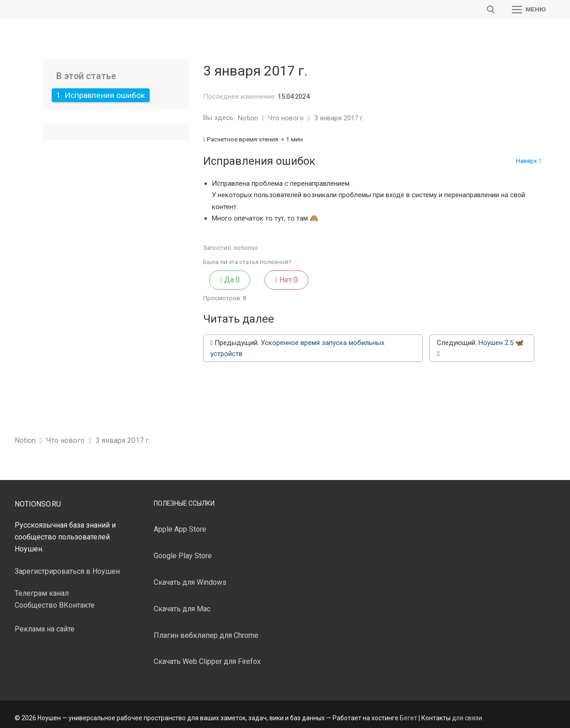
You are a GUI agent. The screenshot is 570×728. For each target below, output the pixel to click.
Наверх (529, 161)
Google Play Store (183, 549)
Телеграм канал (42, 587)
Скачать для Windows (190, 575)
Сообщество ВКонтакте (55, 599)
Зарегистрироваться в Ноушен (67, 564)
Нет (254, 276)
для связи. (468, 711)
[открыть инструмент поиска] (491, 10)
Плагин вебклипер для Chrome (206, 628)
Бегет (409, 711)
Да (218, 276)
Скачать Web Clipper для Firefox (207, 655)
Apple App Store (180, 523)
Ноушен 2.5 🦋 (501, 336)
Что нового (287, 118)
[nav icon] (529, 10)
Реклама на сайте (45, 622)
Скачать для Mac (182, 602)
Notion (249, 118)
